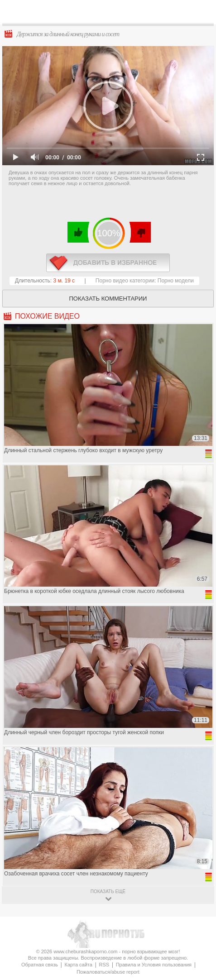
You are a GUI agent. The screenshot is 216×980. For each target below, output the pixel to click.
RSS (104, 965)
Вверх (199, 919)
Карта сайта (79, 965)
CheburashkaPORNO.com (114, 14)
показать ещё (108, 892)
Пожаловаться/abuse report (108, 972)
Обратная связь (40, 965)
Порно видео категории (125, 281)
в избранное (108, 263)
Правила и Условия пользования (154, 965)
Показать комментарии (108, 299)
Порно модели (176, 281)
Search (202, 12)
